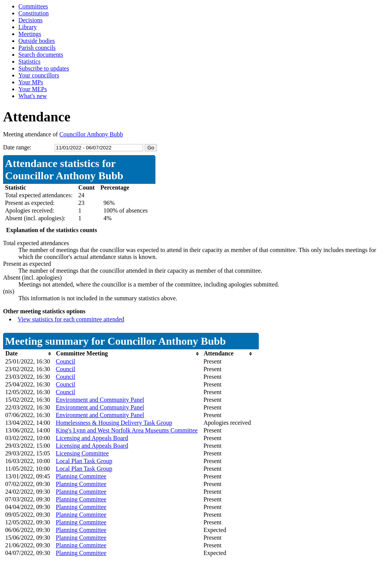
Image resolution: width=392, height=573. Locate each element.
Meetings (30, 34)
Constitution (33, 13)
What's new (33, 96)
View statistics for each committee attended (71, 319)
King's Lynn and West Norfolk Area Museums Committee (127, 430)
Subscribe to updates (44, 68)
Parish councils (37, 48)
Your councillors (39, 75)
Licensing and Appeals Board (92, 438)
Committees (33, 6)
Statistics (29, 61)
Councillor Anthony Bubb (91, 134)
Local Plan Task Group (84, 461)
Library (28, 27)
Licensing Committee (82, 453)
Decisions (30, 20)
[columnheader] (29, 354)
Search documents (41, 55)
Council (66, 361)
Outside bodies (37, 41)
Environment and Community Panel (100, 400)
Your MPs (31, 82)
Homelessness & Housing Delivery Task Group (114, 423)
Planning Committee (81, 476)
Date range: (17, 147)
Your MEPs (33, 89)
